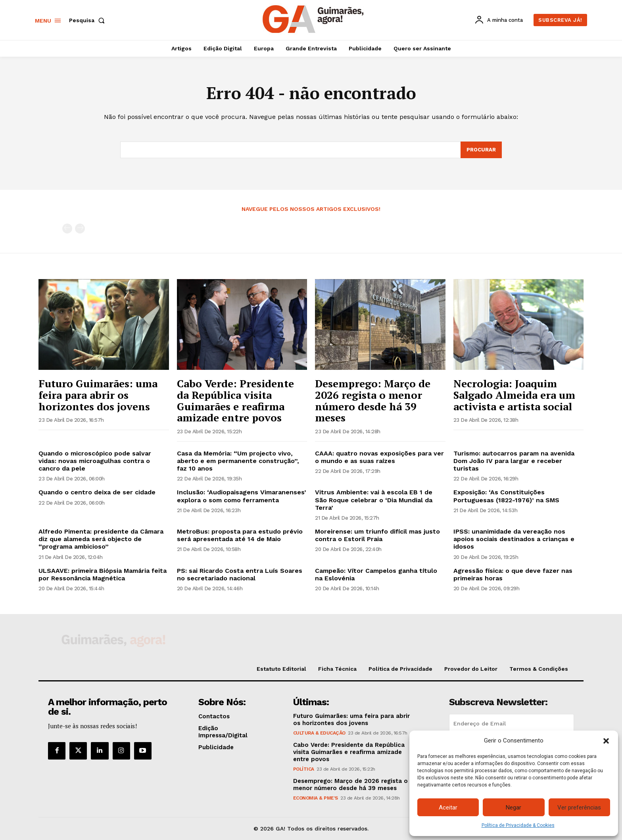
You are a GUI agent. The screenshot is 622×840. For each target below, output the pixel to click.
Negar (514, 807)
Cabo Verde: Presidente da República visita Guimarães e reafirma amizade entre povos (235, 400)
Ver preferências (579, 807)
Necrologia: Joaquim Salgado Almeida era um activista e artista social (514, 395)
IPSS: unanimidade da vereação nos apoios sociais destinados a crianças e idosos (514, 539)
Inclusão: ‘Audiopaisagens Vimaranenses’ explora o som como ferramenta (242, 496)
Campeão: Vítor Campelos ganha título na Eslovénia (376, 574)
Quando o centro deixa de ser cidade (97, 492)
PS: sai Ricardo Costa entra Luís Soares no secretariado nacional (240, 574)
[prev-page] (67, 229)
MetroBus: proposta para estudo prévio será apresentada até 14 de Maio (240, 535)
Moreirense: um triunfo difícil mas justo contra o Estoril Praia (377, 535)
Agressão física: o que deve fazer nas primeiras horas (513, 574)
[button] (606, 741)
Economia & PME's (316, 798)
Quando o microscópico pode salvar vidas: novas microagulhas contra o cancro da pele (95, 461)
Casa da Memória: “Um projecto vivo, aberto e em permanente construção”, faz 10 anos (238, 461)
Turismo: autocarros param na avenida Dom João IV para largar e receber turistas (514, 461)
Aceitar (448, 807)
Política (304, 769)
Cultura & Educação (319, 733)
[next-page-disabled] (80, 229)
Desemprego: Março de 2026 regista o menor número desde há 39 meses (373, 400)
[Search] (481, 150)
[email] (512, 723)
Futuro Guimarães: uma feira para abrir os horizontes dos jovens (98, 395)
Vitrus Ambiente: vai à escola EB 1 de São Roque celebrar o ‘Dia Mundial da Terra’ (374, 500)
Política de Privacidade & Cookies (518, 825)
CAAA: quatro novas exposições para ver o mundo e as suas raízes (379, 457)
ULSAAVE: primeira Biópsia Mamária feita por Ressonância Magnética (103, 574)
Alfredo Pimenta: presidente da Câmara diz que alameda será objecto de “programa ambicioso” (101, 539)
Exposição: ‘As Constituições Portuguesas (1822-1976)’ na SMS (506, 496)
